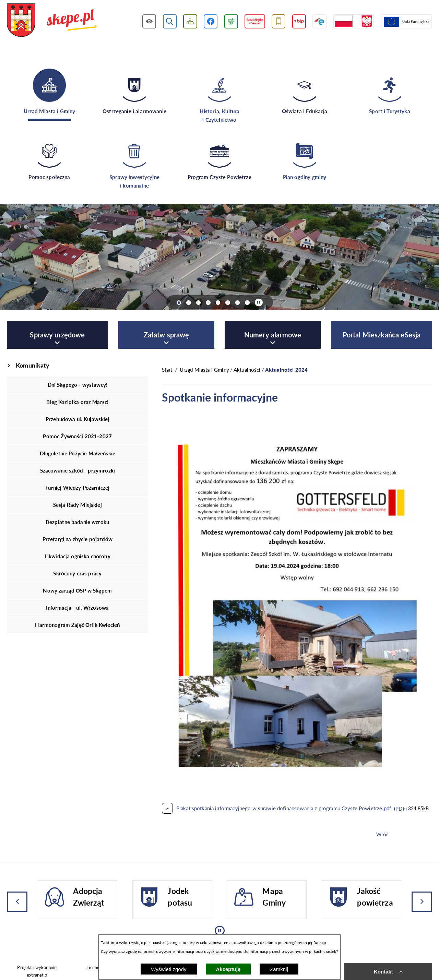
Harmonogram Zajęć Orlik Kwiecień (77, 625)
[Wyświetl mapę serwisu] (190, 21)
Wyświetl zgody (169, 969)
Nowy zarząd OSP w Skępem (77, 590)
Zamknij (279, 969)
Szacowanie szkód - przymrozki (78, 470)
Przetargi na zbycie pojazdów (78, 539)
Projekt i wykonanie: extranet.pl (37, 971)
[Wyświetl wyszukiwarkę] (170, 21)
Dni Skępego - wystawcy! (78, 385)
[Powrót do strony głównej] (167, 370)
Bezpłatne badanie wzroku (77, 522)
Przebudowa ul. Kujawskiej (78, 419)
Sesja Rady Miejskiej (78, 505)
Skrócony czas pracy (77, 573)
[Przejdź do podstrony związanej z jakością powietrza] (231, 21)
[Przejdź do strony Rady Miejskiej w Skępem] (255, 21)
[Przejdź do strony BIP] (299, 21)
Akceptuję (228, 969)
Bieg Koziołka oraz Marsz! (77, 402)
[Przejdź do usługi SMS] (279, 21)
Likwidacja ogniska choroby (78, 556)
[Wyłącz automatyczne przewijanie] (259, 303)
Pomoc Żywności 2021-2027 (77, 436)
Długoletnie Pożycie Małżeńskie (78, 453)
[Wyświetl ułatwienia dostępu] (149, 21)
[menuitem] (57, 335)
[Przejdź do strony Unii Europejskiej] (406, 21)
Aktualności (247, 370)
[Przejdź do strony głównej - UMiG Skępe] (52, 21)
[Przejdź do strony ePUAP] (319, 21)
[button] (297, 788)
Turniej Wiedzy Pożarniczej (77, 488)
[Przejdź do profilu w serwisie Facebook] (211, 21)
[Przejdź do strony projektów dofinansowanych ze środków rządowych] (354, 21)
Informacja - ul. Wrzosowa (77, 608)
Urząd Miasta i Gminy (204, 370)
